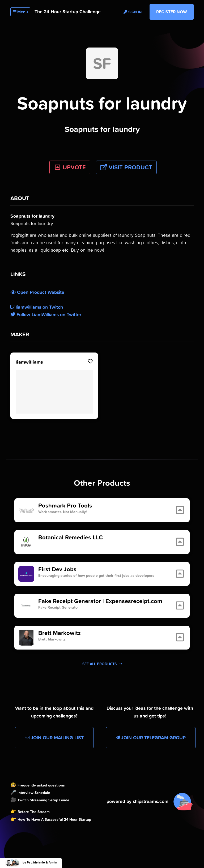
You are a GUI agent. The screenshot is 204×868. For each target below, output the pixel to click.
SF (102, 63)
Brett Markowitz (59, 633)
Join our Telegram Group (151, 738)
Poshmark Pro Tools (65, 506)
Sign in (133, 12)
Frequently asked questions (41, 785)
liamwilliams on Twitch (37, 307)
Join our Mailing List (54, 738)
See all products (102, 664)
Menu (20, 12)
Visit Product (126, 167)
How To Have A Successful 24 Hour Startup (54, 819)
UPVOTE (70, 167)
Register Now (172, 12)
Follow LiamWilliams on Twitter (46, 315)
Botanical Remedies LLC (71, 538)
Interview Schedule (34, 793)
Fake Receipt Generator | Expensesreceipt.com (100, 601)
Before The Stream (34, 812)
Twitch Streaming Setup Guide (43, 800)
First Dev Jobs (57, 569)
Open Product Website (37, 292)
